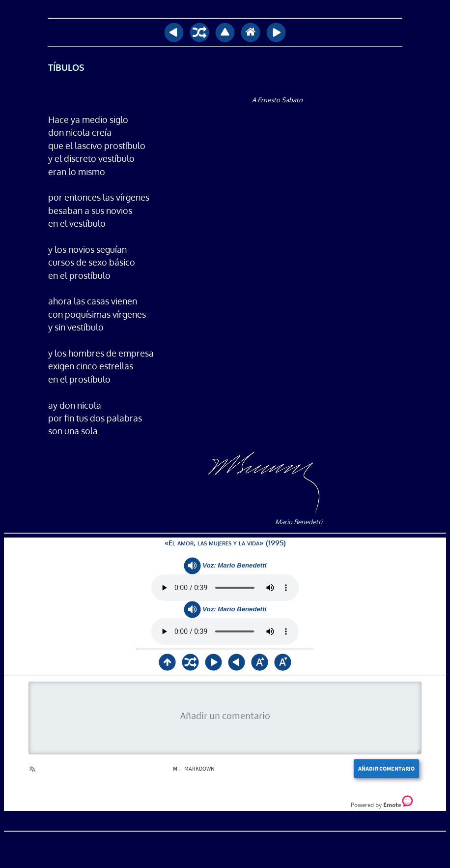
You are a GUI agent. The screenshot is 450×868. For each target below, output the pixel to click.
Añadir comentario (386, 768)
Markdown (194, 768)
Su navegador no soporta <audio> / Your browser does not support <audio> (225, 588)
